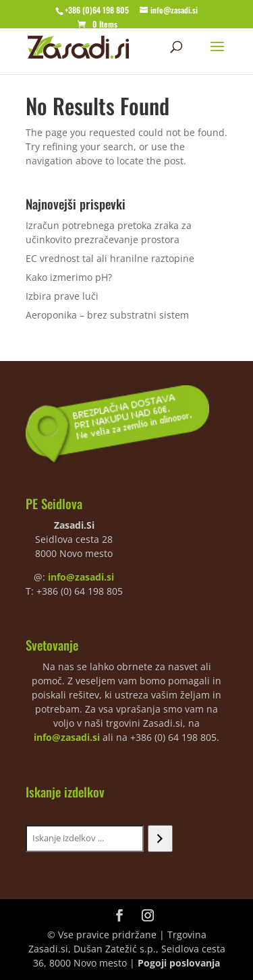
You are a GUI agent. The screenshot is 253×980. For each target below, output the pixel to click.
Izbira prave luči (62, 296)
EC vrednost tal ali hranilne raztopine (110, 258)
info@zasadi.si (81, 577)
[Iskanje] (160, 839)
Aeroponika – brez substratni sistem (107, 315)
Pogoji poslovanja (179, 963)
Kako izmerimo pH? (69, 277)
